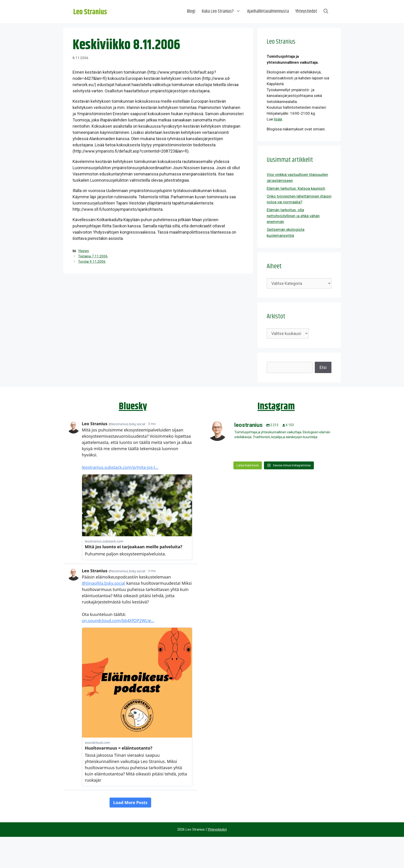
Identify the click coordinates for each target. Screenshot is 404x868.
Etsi (323, 367)
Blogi (191, 11)
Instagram (276, 407)
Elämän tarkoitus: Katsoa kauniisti (296, 188)
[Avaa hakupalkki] (326, 12)
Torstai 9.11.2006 (92, 262)
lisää (278, 119)
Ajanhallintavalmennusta (268, 11)
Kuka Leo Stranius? (223, 12)
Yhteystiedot (306, 11)
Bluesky (133, 407)
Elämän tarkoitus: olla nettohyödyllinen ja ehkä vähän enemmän (293, 216)
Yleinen (84, 251)
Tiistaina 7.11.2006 (93, 256)
